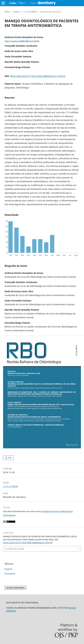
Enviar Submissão (15, 587)
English (8, 569)
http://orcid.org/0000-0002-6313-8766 (22, 41)
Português (10, 574)
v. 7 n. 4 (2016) (30, 12)
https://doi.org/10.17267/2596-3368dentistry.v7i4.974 (38, 76)
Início (7, 12)
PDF (9, 458)
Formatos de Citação (15, 549)
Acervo (17, 12)
